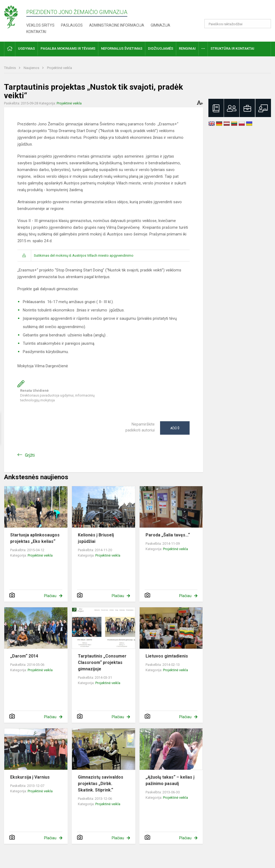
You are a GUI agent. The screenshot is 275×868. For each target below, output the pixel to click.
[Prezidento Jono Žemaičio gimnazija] (15, 17)
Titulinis (10, 68)
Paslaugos (72, 25)
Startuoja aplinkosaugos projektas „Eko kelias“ (35, 538)
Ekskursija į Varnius (30, 777)
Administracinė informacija (117, 25)
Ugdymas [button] (26, 48)
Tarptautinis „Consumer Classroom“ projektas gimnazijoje (102, 662)
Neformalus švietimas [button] (122, 48)
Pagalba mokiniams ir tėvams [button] (68, 48)
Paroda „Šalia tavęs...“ (168, 535)
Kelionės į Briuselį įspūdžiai (96, 538)
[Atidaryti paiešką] (265, 24)
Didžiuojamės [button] (161, 48)
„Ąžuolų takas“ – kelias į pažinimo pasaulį (170, 780)
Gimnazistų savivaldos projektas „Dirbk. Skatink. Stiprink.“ (101, 784)
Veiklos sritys (40, 25)
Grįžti (30, 455)
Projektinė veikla (59, 68)
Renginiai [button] (187, 48)
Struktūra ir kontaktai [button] (232, 48)
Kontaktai (36, 32)
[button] (234, 11)
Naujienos (32, 68)
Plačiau (50, 596)
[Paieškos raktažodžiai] (238, 24)
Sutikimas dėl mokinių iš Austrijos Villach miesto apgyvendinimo (84, 255)
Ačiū (175, 428)
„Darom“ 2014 (24, 656)
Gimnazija (160, 25)
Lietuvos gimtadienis (167, 656)
